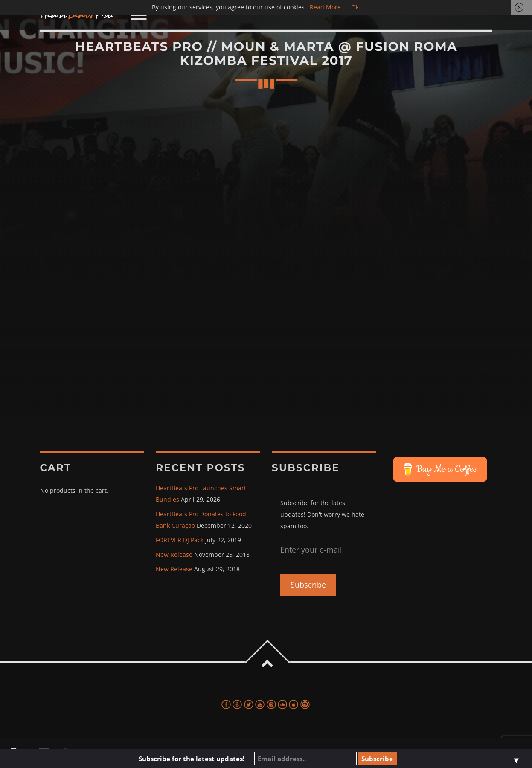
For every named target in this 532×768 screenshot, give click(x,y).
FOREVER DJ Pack (180, 540)
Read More (325, 7)
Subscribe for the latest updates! (192, 759)
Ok (355, 7)
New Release (174, 554)
